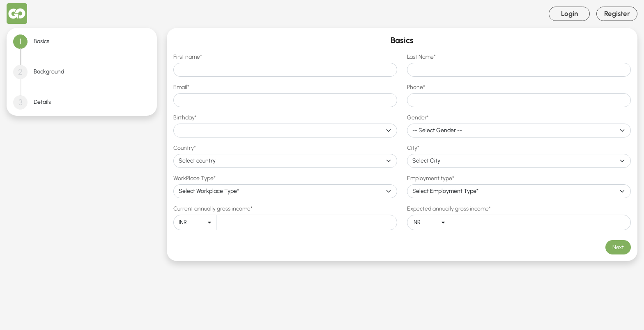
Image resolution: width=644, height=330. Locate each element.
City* (413, 148)
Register (617, 14)
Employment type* (431, 178)
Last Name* (421, 57)
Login (569, 14)
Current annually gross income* (213, 209)
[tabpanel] (402, 144)
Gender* (418, 118)
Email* (181, 87)
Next (618, 247)
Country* (185, 148)
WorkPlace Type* (194, 178)
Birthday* (185, 118)
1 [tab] (20, 41)
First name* (188, 57)
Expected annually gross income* (449, 209)
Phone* (416, 87)
